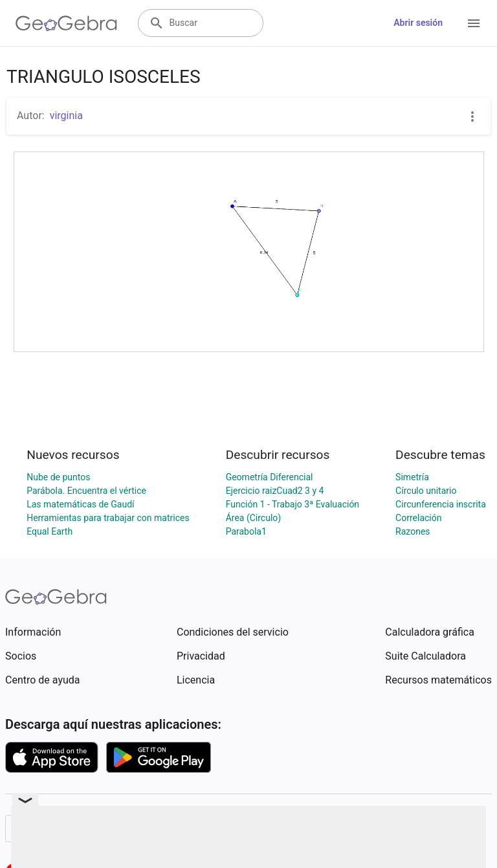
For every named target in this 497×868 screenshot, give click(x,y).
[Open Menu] (474, 23)
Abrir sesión (418, 23)
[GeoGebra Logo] (66, 23)
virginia (66, 116)
